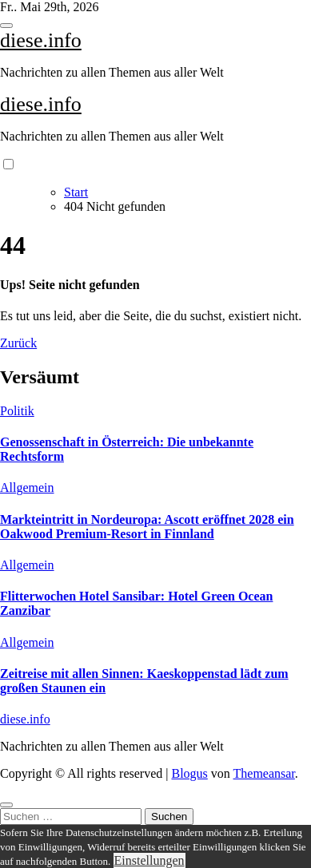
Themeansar (264, 773)
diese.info (41, 40)
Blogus (189, 773)
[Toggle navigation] (6, 26)
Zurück (18, 343)
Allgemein (27, 488)
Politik (17, 411)
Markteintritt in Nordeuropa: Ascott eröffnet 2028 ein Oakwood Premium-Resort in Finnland (147, 527)
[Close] (6, 805)
